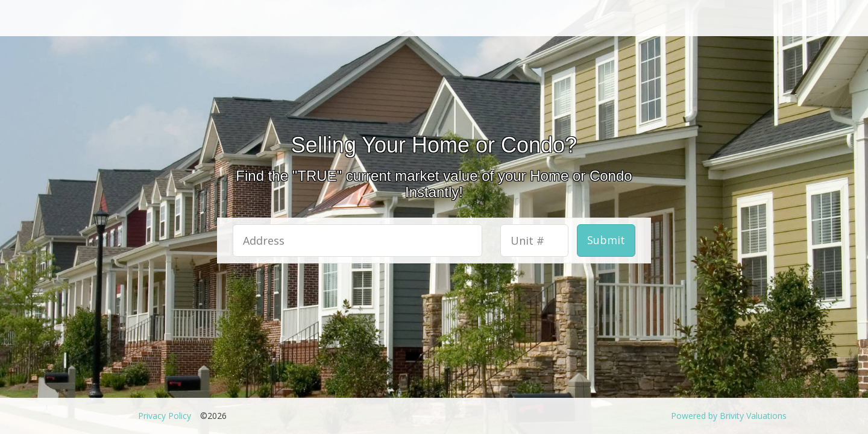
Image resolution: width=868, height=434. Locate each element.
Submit (606, 240)
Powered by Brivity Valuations (729, 416)
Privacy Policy (165, 416)
